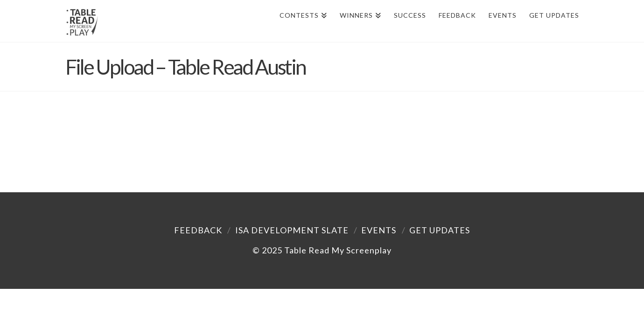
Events (379, 230)
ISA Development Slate (292, 230)
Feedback (198, 230)
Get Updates (440, 230)
